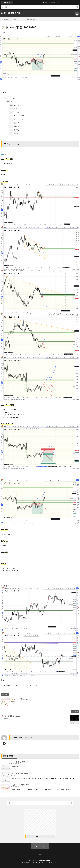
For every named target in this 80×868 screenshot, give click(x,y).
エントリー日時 (16, 105)
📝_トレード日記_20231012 (10, 716)
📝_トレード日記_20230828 (21, 699)
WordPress (55, 863)
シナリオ (14, 112)
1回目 (10, 102)
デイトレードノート (11, 98)
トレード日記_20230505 (20, 762)
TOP (40, 854)
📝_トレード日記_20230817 (21, 785)
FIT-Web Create (38, 863)
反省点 (13, 134)
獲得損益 (14, 130)
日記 (13, 33)
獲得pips (14, 126)
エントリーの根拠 (17, 116)
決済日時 (14, 123)
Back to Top (40, 846)
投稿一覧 (28, 738)
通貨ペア (14, 109)
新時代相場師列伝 (11, 13)
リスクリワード (16, 119)
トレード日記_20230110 (20, 773)
